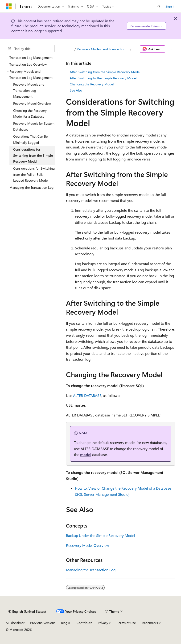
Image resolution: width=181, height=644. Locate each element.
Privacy (103, 623)
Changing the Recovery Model (92, 84)
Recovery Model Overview (88, 545)
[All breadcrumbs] (70, 49)
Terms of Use (126, 623)
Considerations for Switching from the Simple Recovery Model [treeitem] (33, 155)
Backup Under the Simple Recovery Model (101, 535)
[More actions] (171, 49)
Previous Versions (43, 623)
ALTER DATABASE (87, 395)
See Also (76, 90)
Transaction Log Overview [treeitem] (28, 64)
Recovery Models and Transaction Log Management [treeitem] (29, 90)
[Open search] (159, 6)
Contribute (84, 623)
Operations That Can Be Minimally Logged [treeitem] (30, 139)
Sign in (170, 6)
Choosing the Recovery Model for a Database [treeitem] (30, 114)
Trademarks (150, 623)
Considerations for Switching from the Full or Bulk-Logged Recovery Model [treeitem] (34, 174)
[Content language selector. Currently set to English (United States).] (27, 611)
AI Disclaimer (15, 623)
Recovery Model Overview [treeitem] (32, 103)
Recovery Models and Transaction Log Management (103, 49)
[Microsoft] (9, 6)
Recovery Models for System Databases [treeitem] (34, 126)
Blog (64, 623)
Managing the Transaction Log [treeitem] (31, 187)
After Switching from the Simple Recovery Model (105, 72)
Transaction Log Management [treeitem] (31, 58)
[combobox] (30, 48)
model (86, 454)
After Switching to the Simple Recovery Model (103, 78)
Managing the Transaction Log (91, 570)
